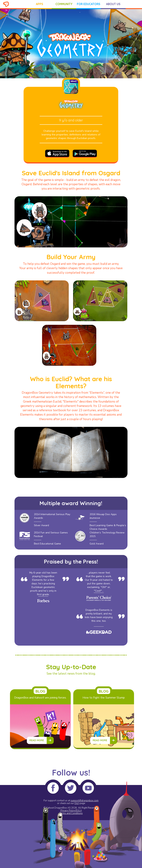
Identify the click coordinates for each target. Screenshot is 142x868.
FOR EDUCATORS (89, 4)
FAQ (77, 803)
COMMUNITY (64, 4)
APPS (40, 4)
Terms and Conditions (71, 813)
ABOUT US (113, 4)
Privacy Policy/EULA (71, 811)
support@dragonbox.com (85, 801)
